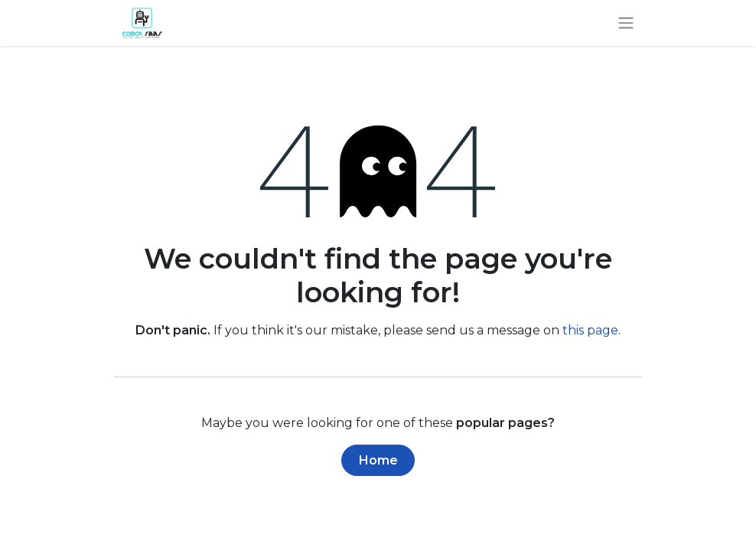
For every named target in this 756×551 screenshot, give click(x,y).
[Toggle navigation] (626, 23)
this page (590, 330)
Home (378, 460)
